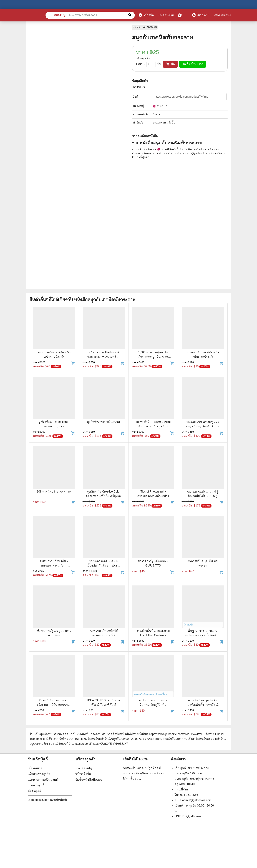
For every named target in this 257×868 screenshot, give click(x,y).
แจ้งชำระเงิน (166, 15)
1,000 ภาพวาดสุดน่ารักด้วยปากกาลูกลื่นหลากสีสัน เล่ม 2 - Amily (153, 357)
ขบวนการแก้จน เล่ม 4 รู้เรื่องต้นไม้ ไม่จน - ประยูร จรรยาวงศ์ (203, 496)
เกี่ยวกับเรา (35, 768)
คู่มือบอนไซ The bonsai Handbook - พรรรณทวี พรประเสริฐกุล (104, 357)
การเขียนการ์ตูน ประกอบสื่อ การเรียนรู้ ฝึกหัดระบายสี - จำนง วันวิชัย (153, 705)
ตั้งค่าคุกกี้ (34, 791)
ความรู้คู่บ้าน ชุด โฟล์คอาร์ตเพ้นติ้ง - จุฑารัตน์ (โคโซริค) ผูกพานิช (203, 705)
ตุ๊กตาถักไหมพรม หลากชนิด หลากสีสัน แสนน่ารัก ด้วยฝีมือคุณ (54, 705)
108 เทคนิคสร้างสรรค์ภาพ (54, 492)
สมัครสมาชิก (223, 15)
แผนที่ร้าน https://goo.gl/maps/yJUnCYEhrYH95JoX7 (94, 744)
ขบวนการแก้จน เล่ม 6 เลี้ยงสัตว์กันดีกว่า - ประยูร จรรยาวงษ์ (104, 566)
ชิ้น (159, 64)
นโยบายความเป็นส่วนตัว (44, 780)
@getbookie (194, 816)
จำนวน (140, 64)
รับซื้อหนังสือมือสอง (89, 780)
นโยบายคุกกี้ (36, 785)
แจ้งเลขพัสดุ (84, 768)
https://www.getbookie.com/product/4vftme (176, 734)
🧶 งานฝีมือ (160, 106)
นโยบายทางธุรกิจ (39, 774)
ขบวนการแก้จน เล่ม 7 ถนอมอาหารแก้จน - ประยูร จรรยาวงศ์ (54, 566)
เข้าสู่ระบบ (201, 15)
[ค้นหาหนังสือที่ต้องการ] (130, 15)
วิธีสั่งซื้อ (146, 15)
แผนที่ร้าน (181, 789)
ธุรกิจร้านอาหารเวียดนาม (104, 422)
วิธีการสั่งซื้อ (83, 774)
